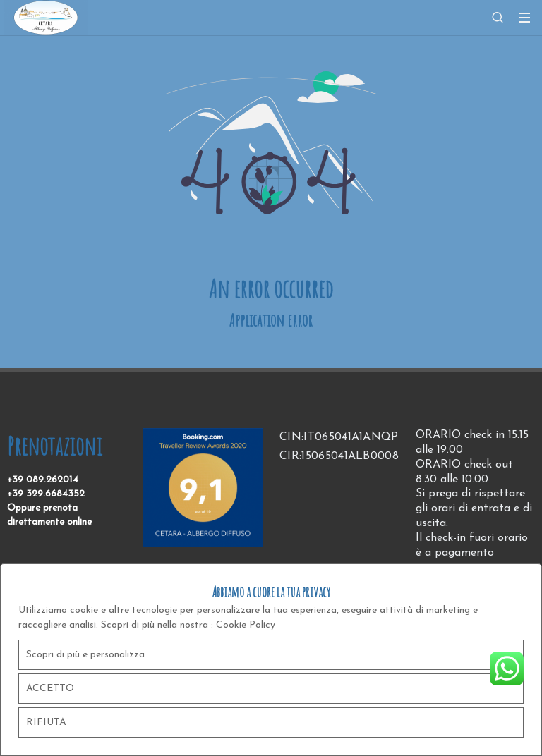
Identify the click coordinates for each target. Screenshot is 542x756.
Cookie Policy (246, 625)
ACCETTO (50, 689)
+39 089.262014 (43, 480)
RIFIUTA (46, 723)
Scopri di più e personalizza (85, 655)
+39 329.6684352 (46, 494)
